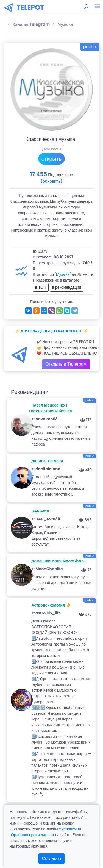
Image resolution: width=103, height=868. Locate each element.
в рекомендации (67, 287)
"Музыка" (63, 274)
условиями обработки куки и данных (45, 832)
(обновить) (51, 181)
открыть (52, 159)
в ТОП (41, 287)
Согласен (52, 859)
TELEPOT (30, 7)
